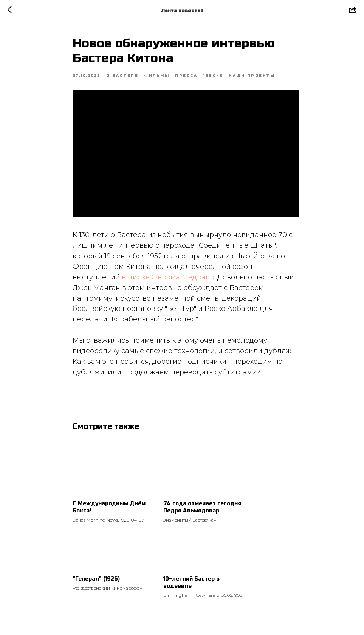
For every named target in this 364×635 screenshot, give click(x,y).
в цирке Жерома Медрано (168, 277)
